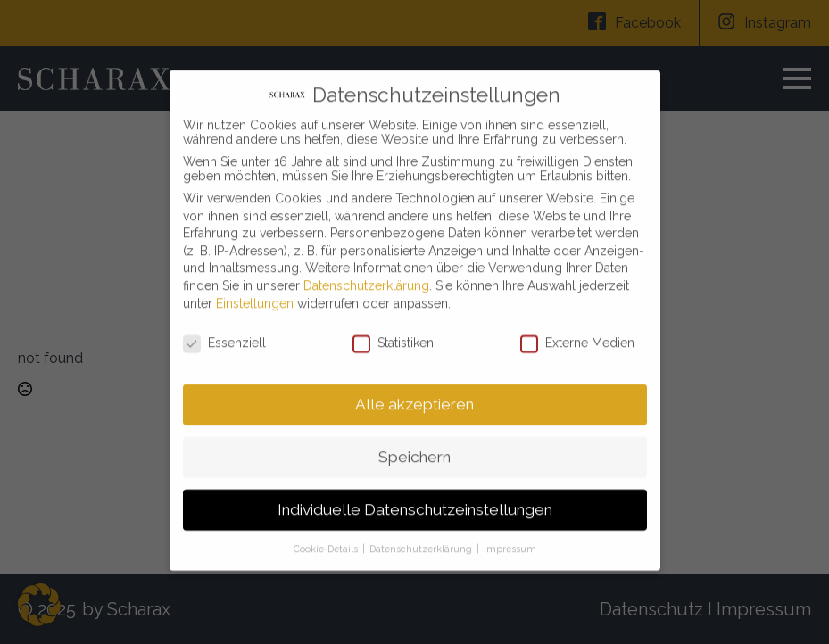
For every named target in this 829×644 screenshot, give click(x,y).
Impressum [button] (510, 538)
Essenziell (224, 333)
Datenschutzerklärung (366, 275)
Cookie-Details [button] (327, 538)
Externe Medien (577, 333)
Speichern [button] (414, 446)
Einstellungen (255, 293)
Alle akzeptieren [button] (414, 393)
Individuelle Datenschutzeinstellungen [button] (415, 499)
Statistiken (393, 333)
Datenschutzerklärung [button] (422, 538)
